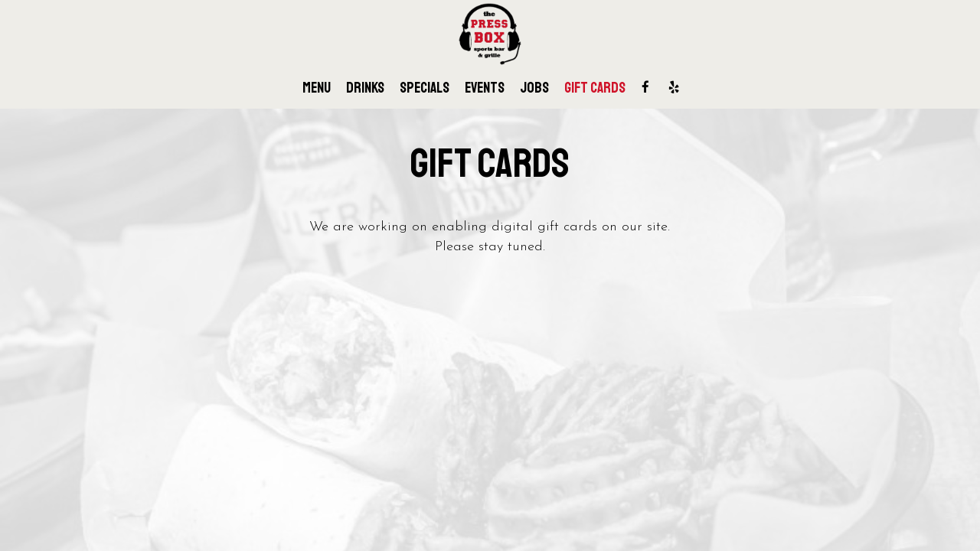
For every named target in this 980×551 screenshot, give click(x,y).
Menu (317, 88)
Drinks (365, 88)
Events (485, 88)
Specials (425, 88)
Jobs (534, 88)
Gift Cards (595, 88)
